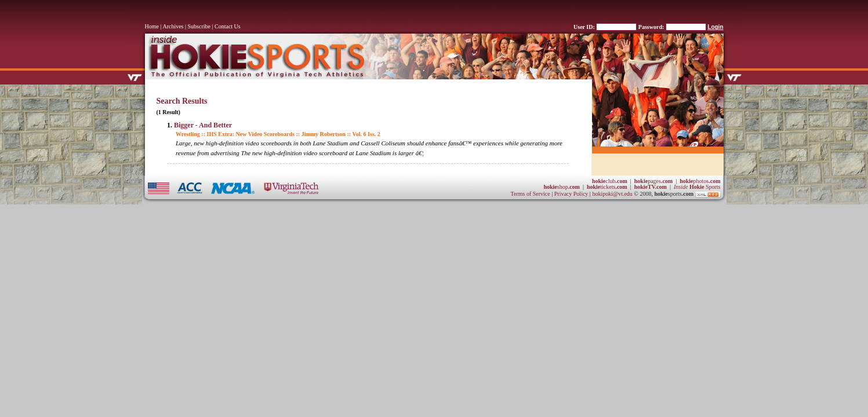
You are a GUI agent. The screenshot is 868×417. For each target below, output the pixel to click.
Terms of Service (531, 194)
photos (700, 181)
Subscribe (199, 26)
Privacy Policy (572, 194)
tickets (607, 187)
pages (653, 181)
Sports (697, 187)
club (610, 181)
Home (152, 26)
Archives (173, 26)
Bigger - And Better (203, 125)
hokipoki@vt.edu (612, 194)
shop (562, 187)
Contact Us (228, 26)
